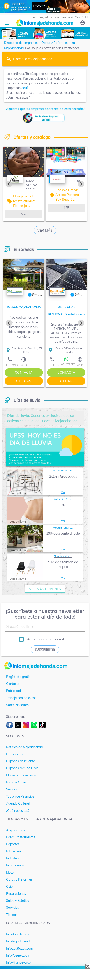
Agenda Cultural (18, 803)
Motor (10, 872)
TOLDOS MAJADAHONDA (24, 307)
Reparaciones (16, 894)
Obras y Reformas (54, 43)
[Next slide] (81, 184)
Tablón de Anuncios (20, 796)
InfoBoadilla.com (18, 934)
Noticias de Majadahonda (24, 747)
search (9, 59)
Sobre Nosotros (17, 705)
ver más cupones (45, 589)
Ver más (45, 231)
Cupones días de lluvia (22, 768)
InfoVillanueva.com (20, 962)
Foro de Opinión (18, 782)
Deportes (13, 844)
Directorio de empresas (21, 43)
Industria (12, 858)
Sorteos (12, 789)
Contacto (13, 684)
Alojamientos (15, 830)
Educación (13, 851)
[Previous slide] (9, 184)
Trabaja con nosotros (21, 698)
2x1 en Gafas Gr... (63, 471)
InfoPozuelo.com (18, 955)
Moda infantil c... (63, 528)
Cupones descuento (21, 761)
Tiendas (12, 915)
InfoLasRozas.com (19, 949)
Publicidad (13, 691)
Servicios (13, 908)
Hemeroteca (15, 754)
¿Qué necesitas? (18, 811)
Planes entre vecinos (21, 775)
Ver (63, 492)
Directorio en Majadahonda (33, 59)
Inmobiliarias (15, 865)
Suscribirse (45, 650)
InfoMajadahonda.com (22, 941)
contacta (24, 372)
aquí (24, 88)
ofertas (24, 381)
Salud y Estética (18, 901)
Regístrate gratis (18, 677)
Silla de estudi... (63, 556)
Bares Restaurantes (21, 837)
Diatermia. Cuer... (63, 499)
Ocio (9, 886)
